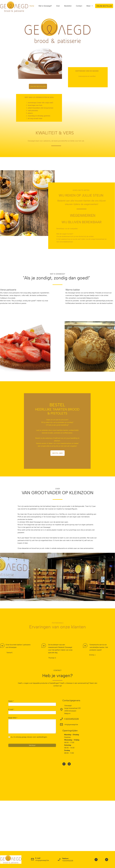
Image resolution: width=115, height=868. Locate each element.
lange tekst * (13, 718)
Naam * (11, 701)
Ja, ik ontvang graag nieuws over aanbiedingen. (29, 737)
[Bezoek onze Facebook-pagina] (64, 764)
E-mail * (11, 709)
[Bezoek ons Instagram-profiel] (69, 764)
